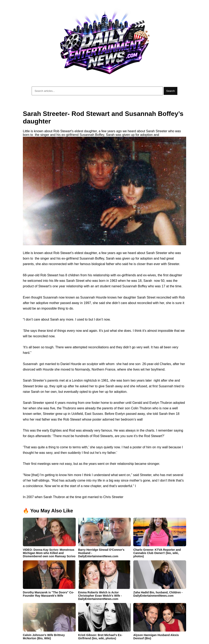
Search (170, 91)
